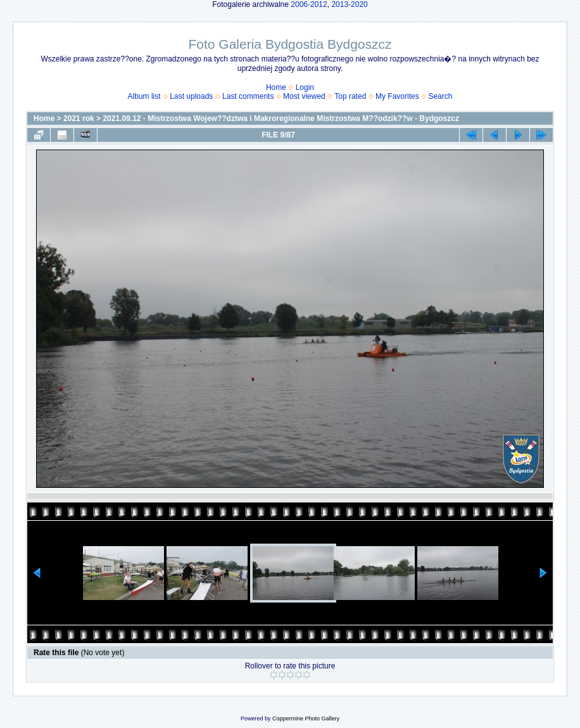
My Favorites (397, 96)
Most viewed (304, 96)
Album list (144, 96)
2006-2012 (309, 4)
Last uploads (191, 96)
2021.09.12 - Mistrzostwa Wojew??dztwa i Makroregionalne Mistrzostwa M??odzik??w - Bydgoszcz (281, 118)
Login (305, 87)
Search (440, 96)
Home (276, 87)
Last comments (248, 96)
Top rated (350, 96)
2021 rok (79, 118)
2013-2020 (349, 4)
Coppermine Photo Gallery (306, 718)
